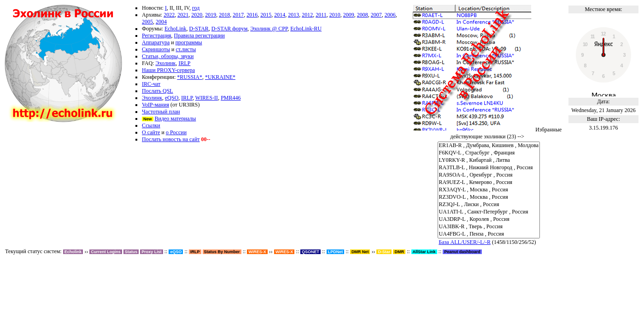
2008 (363, 15)
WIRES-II (207, 98)
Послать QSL (158, 91)
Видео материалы (176, 119)
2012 (307, 15)
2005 (147, 22)
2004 (161, 22)
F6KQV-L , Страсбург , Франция (489, 153)
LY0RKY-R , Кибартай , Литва (489, 160)
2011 (321, 15)
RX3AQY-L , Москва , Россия (489, 190)
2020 (197, 15)
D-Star (384, 252)
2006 (390, 15)
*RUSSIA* (190, 77)
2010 (335, 15)
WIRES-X (284, 252)
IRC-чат (151, 84)
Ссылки (151, 125)
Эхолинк (165, 63)
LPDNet (336, 252)
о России (176, 132)
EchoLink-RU (306, 29)
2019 (211, 15)
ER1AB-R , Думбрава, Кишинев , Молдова (489, 146)
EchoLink (175, 29)
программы (189, 42)
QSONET (310, 252)
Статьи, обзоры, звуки (168, 56)
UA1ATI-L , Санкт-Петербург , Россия (489, 212)
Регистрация (157, 36)
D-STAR (199, 29)
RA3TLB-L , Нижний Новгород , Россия (489, 168)
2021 (183, 15)
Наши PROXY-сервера (168, 70)
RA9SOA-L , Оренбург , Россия (489, 175)
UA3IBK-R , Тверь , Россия (489, 227)
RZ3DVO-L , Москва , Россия (489, 197)
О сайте (151, 132)
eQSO (172, 98)
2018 (224, 15)
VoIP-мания (155, 105)
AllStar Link (424, 252)
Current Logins (106, 252)
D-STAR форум (229, 29)
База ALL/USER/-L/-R (465, 242)
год (196, 8)
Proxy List (152, 252)
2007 (376, 15)
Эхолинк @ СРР (269, 29)
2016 (252, 15)
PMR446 (231, 98)
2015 (266, 15)
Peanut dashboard (462, 252)
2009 (349, 15)
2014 (280, 15)
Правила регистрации (199, 36)
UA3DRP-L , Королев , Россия (489, 219)
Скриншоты (156, 49)
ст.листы (186, 49)
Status (131, 252)
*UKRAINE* (220, 77)
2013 (293, 15)
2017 (238, 15)
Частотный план (161, 112)
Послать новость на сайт (171, 139)
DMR (399, 252)
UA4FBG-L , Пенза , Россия (489, 234)
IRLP (184, 63)
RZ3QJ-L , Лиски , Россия (489, 205)
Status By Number (222, 252)
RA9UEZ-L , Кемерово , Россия (489, 183)
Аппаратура (156, 42)
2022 (169, 15)
